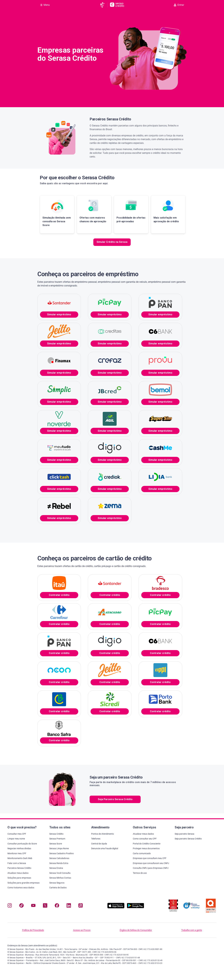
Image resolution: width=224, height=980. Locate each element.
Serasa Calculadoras (59, 858)
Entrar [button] (179, 5)
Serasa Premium (57, 839)
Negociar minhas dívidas (19, 848)
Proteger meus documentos (146, 848)
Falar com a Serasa (17, 863)
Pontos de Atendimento (103, 834)
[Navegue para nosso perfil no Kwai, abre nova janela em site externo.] (81, 906)
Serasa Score (56, 844)
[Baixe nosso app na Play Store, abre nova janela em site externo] (135, 908)
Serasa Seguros (57, 883)
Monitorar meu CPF (17, 853)
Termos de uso (140, 873)
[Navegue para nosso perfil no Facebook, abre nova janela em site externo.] (57, 906)
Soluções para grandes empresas (23, 883)
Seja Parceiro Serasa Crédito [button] (115, 799)
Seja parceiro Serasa (184, 834)
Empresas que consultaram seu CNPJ (151, 863)
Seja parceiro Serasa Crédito (188, 839)
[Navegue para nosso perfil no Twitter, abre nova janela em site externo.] (45, 906)
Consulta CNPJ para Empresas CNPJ (151, 868)
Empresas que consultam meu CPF (150, 858)
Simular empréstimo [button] (59, 314)
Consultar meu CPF (17, 834)
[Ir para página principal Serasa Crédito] (117, 5)
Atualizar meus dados (18, 873)
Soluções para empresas (19, 878)
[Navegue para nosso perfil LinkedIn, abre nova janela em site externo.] (69, 906)
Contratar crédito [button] (59, 595)
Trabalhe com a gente (192, 930)
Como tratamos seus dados (21, 888)
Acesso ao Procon (82, 930)
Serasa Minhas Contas (60, 878)
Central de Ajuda (99, 844)
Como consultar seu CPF (145, 839)
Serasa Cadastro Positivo (62, 853)
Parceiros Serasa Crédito (19, 868)
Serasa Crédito (56, 834)
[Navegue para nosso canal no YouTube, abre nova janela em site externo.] (33, 906)
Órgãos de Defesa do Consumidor (136, 930)
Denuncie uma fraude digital (105, 848)
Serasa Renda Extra (59, 863)
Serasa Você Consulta (60, 873)
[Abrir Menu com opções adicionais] (45, 5)
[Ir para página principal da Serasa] (104, 5)
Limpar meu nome (16, 839)
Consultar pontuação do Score (22, 844)
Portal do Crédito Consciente (147, 844)
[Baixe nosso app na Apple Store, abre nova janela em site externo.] (116, 908)
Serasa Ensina (56, 868)
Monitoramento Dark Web (20, 858)
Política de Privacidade (33, 930)
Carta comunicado (142, 853)
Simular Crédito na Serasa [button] (112, 242)
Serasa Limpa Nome (59, 848)
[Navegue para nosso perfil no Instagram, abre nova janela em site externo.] (10, 906)
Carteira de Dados (58, 888)
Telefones (96, 839)
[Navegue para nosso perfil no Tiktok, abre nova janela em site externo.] (21, 906)
